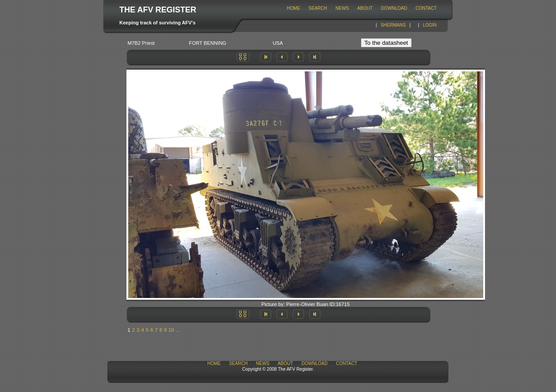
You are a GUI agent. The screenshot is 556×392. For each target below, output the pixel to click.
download (394, 8)
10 (171, 330)
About (365, 8)
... (178, 330)
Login (430, 25)
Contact (426, 8)
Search (318, 8)
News (342, 8)
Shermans (393, 25)
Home (293, 8)
